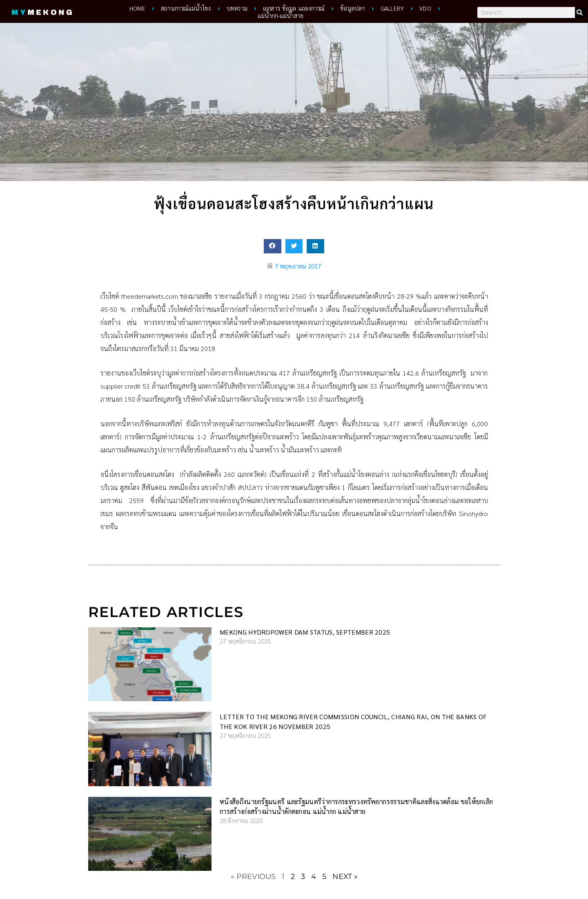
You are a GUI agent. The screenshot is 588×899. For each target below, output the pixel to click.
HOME (137, 9)
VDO (425, 9)
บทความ (237, 9)
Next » (345, 877)
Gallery (392, 9)
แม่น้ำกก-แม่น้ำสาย (280, 16)
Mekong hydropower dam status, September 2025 (305, 632)
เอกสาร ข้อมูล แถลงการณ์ (294, 9)
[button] (273, 246)
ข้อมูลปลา (353, 9)
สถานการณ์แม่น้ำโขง (186, 9)
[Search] (580, 12)
